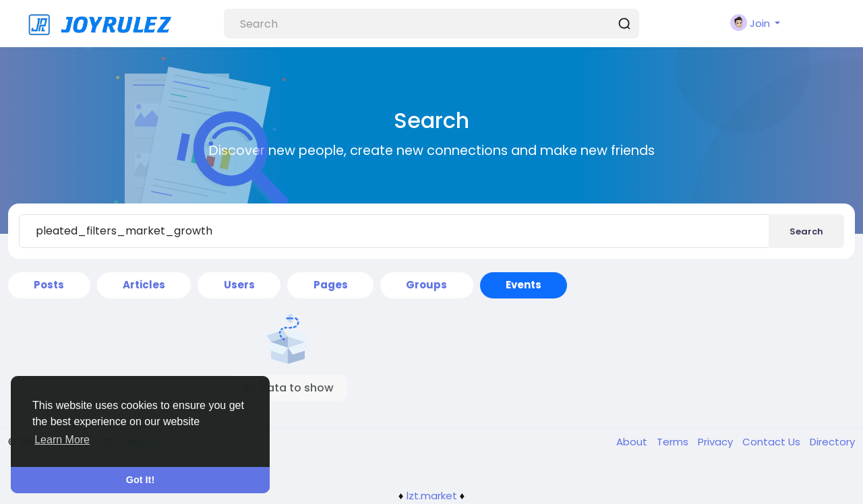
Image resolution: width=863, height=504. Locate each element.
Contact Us (773, 442)
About (633, 442)
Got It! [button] (140, 480)
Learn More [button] (62, 440)
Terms (674, 442)
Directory (832, 442)
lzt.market (432, 496)
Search (806, 231)
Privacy (717, 442)
